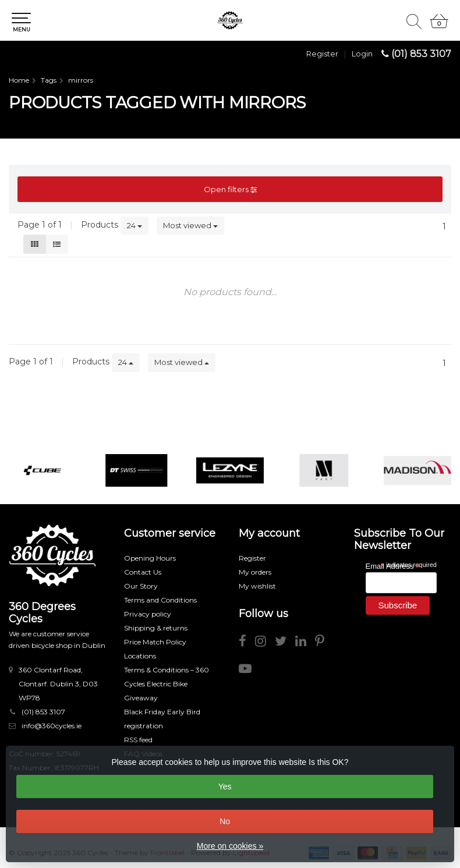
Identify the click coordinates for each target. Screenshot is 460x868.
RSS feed (138, 740)
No (225, 821)
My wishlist (257, 586)
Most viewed (190, 225)
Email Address (393, 566)
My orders (255, 572)
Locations (140, 656)
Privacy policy (148, 614)
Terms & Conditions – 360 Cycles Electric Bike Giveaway (167, 684)
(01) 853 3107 (421, 54)
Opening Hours (150, 558)
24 (135, 225)
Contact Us (143, 572)
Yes (225, 786)
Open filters (230, 189)
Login (362, 54)
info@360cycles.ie (52, 726)
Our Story (141, 586)
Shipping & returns (156, 628)
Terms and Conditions (160, 600)
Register (322, 54)
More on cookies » (230, 846)
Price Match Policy (155, 642)
